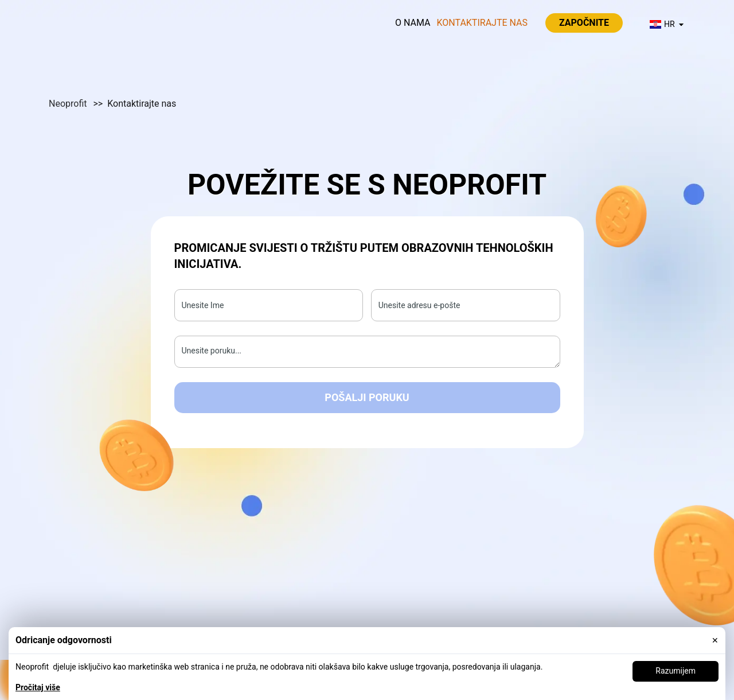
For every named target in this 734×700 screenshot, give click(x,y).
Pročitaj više (38, 687)
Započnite (584, 23)
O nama (413, 23)
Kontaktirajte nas (482, 23)
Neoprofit (69, 104)
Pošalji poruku (367, 397)
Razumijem (676, 671)
